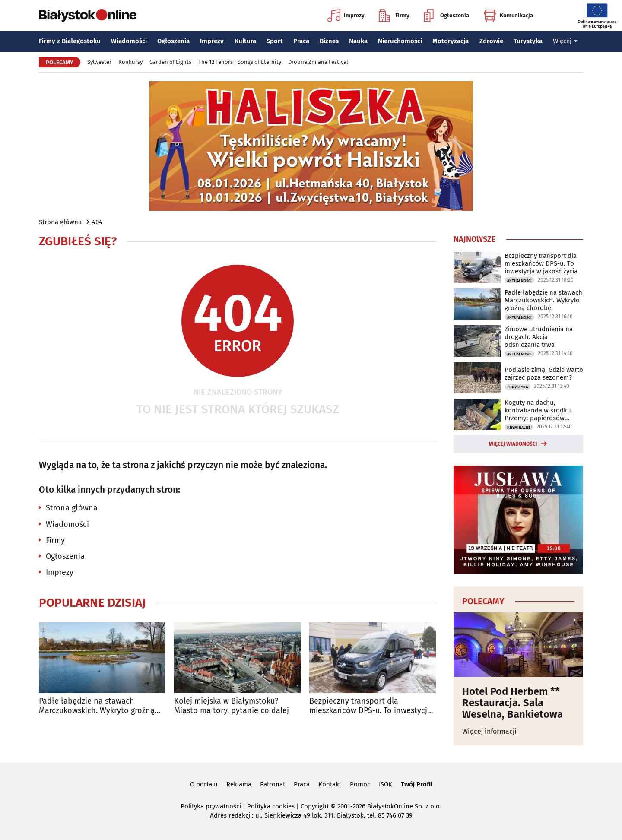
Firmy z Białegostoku (70, 41)
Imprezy (346, 16)
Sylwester (99, 62)
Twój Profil (417, 784)
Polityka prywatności (211, 806)
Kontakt (330, 784)
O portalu (204, 784)
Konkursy (130, 62)
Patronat (273, 784)
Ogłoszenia (446, 16)
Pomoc (360, 784)
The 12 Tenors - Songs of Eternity (240, 62)
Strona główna (60, 222)
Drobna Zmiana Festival (318, 62)
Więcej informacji (489, 731)
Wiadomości (129, 41)
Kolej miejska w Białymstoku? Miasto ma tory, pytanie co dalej (232, 706)
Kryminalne (519, 428)
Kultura (245, 41)
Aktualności (519, 281)
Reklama (239, 784)
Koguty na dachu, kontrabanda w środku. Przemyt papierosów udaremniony (539, 410)
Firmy (394, 16)
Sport (275, 41)
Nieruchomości (400, 41)
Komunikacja (508, 16)
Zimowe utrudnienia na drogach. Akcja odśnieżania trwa (539, 337)
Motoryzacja (451, 41)
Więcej (565, 41)
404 (97, 222)
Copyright (315, 806)
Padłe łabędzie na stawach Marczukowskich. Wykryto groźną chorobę (97, 706)
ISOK (386, 784)
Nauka (358, 41)
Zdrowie (491, 41)
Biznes (329, 41)
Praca (301, 41)
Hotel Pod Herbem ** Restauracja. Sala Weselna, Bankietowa (513, 703)
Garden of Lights (170, 62)
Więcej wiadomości (513, 444)
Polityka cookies (271, 806)
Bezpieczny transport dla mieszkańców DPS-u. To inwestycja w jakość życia (370, 706)
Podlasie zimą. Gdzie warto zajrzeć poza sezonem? (544, 374)
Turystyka (528, 41)
